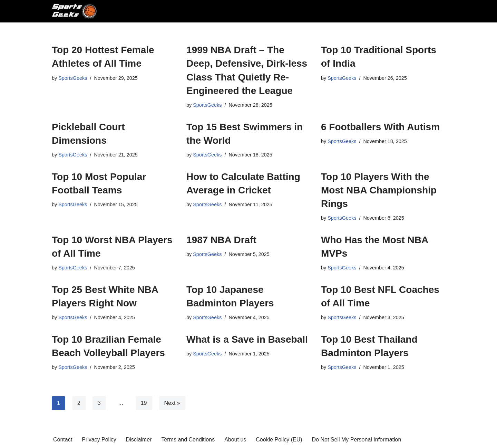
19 (144, 403)
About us (235, 440)
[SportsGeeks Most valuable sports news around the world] (75, 11)
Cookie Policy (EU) (279, 440)
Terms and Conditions (188, 440)
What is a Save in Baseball (247, 339)
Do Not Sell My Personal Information (357, 440)
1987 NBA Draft (221, 240)
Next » (172, 403)
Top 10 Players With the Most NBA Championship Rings (379, 190)
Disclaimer (139, 440)
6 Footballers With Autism (380, 127)
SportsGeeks (73, 78)
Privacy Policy (99, 440)
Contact (63, 440)
